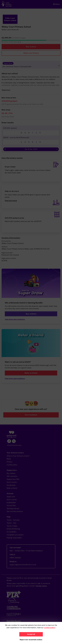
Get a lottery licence (15, 511)
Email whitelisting (13, 529)
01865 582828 (15, 558)
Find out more (11, 201)
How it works (12, 482)
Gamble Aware (41, 586)
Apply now (11, 497)
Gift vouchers (12, 476)
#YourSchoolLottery (14, 445)
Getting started (13, 508)
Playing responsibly (14, 538)
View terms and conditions (15, 319)
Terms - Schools (13, 520)
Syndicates (11, 485)
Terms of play (12, 526)
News (9, 459)
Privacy (10, 462)
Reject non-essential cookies (31, 640)
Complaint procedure (15, 535)
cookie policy (50, 628)
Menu (57, 4)
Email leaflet (11, 503)
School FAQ (11, 506)
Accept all (31, 634)
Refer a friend (31, 373)
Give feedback (31, 415)
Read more (6, 90)
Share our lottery (31, 53)
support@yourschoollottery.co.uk (23, 565)
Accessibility (12, 532)
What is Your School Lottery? (18, 456)
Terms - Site (11, 523)
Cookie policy (12, 465)
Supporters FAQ (13, 479)
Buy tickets (31, 47)
